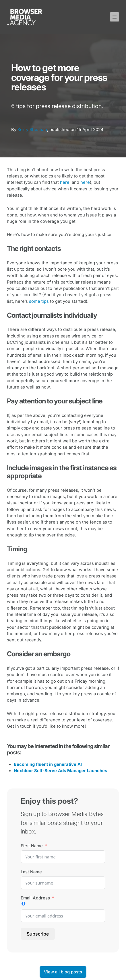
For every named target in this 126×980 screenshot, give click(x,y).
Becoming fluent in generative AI (48, 764)
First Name (32, 846)
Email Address (35, 898)
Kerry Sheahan (32, 130)
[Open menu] (115, 17)
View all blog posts (63, 972)
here (65, 182)
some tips (39, 301)
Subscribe (38, 934)
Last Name (31, 872)
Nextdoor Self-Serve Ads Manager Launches (60, 771)
